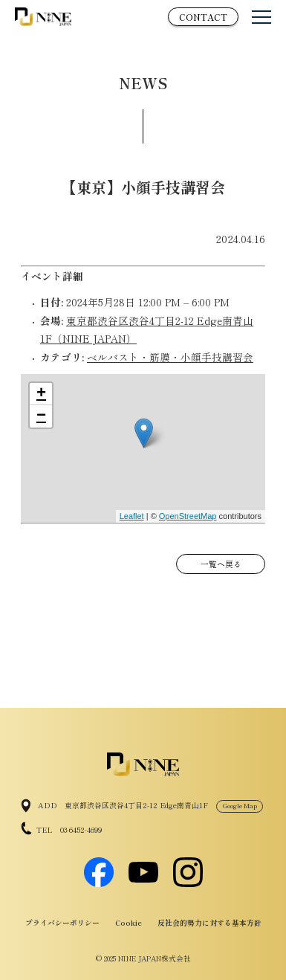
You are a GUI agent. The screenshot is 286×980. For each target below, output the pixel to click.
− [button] (41, 416)
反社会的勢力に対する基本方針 (209, 923)
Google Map (240, 806)
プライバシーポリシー (62, 923)
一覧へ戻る (221, 564)
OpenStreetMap (188, 516)
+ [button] (41, 394)
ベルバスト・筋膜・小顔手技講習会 (170, 357)
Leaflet (132, 516)
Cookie (129, 923)
